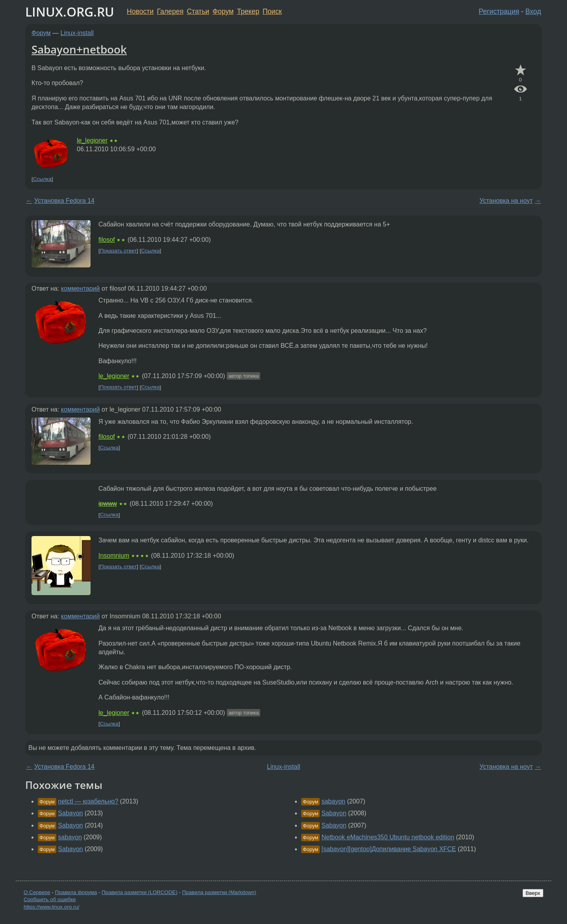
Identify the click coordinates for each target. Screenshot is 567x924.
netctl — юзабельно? (88, 801)
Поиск (272, 11)
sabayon (70, 837)
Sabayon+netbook (79, 49)
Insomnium (114, 556)
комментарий (81, 289)
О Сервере (37, 892)
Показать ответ (119, 251)
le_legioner (92, 140)
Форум (223, 11)
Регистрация (499, 11)
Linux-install (77, 33)
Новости (140, 11)
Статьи (198, 11)
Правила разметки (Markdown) (219, 892)
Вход (533, 11)
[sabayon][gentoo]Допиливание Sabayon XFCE (389, 849)
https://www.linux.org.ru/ (51, 907)
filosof (107, 240)
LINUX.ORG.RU (70, 12)
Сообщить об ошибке (50, 899)
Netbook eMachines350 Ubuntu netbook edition (388, 837)
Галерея (170, 11)
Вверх (533, 893)
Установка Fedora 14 (64, 201)
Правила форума (76, 892)
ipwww (108, 504)
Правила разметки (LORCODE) (140, 892)
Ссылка (42, 179)
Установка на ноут (506, 201)
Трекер (248, 11)
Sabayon (70, 813)
